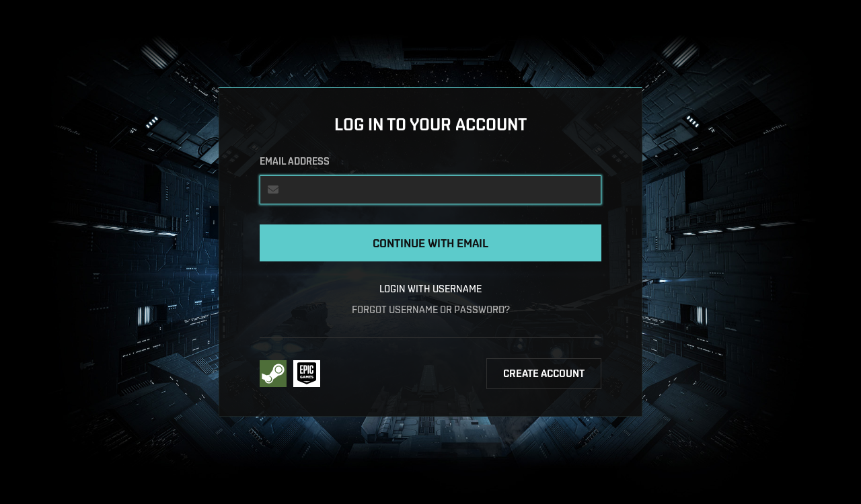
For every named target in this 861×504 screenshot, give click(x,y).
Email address (295, 161)
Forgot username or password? (431, 309)
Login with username (430, 289)
